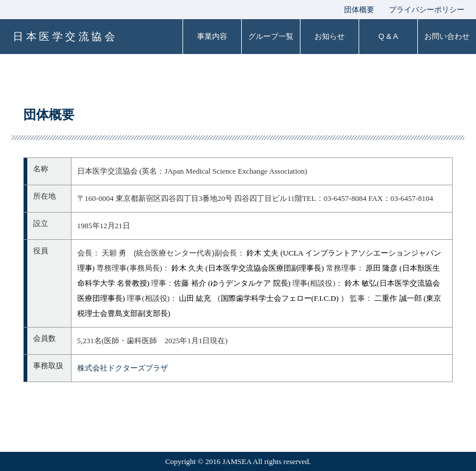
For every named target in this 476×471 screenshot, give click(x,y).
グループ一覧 (271, 36)
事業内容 (212, 36)
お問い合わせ (447, 36)
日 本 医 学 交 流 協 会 (64, 37)
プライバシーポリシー (427, 10)
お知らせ (330, 36)
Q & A (388, 36)
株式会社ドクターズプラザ (123, 368)
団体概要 (359, 10)
